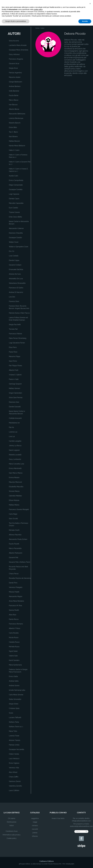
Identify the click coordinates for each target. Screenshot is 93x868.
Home (37, 28)
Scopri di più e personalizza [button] (16, 864)
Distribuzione (12, 822)
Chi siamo (12, 818)
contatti (81, 813)
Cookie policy (12, 838)
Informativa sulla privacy (12, 835)
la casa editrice (12, 813)
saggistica (35, 818)
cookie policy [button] (38, 852)
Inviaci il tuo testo (58, 818)
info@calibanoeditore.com (81, 821)
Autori (12, 826)
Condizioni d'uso (12, 831)
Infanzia (35, 836)
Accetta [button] (85, 864)
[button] (90, 846)
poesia (35, 833)
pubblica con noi (58, 813)
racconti (35, 829)
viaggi (35, 822)
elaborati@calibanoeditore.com (81, 826)
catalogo (35, 813)
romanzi (35, 826)
